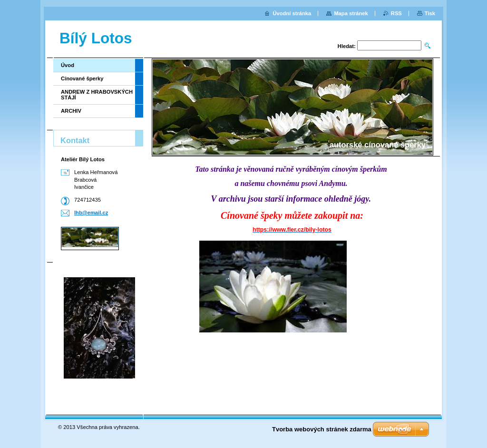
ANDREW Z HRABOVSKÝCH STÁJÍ (97, 95)
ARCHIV (71, 111)
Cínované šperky (82, 78)
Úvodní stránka (292, 13)
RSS (396, 13)
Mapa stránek (351, 13)
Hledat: (347, 46)
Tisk (430, 13)
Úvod (68, 65)
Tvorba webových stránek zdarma (322, 429)
